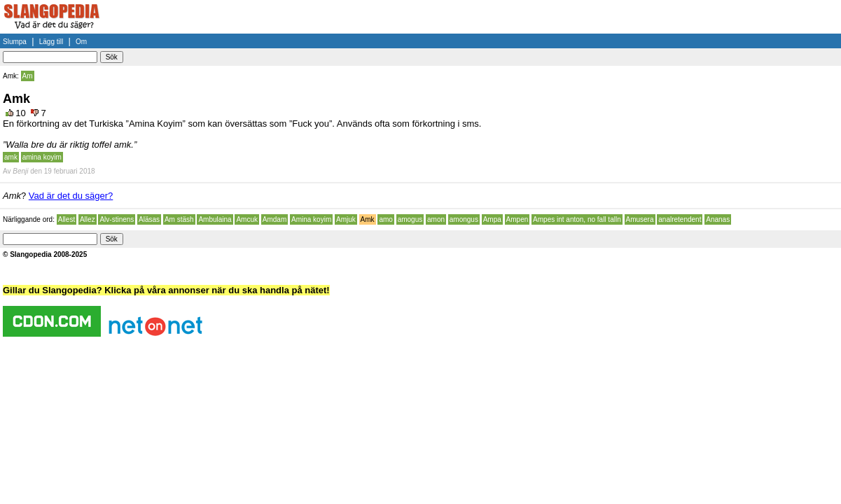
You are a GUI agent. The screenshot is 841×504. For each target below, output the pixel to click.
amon (436, 219)
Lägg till (51, 42)
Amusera (640, 219)
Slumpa (15, 42)
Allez (88, 219)
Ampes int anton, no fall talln (577, 219)
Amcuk (247, 219)
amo (385, 219)
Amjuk (346, 219)
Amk (368, 219)
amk (11, 157)
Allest (67, 219)
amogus (410, 219)
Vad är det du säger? (71, 196)
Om (81, 42)
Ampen (517, 219)
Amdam (274, 219)
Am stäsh (179, 219)
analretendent (680, 219)
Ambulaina (215, 219)
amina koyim (42, 157)
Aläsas (149, 219)
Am (28, 76)
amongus (464, 219)
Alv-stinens (117, 219)
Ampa (492, 219)
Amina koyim (311, 219)
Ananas (718, 219)
